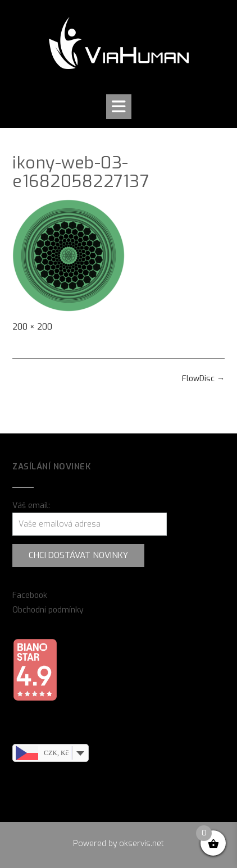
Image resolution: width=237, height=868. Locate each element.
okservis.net (142, 844)
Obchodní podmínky (48, 610)
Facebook (30, 595)
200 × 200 (32, 327)
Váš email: (31, 506)
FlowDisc (203, 379)
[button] (119, 107)
